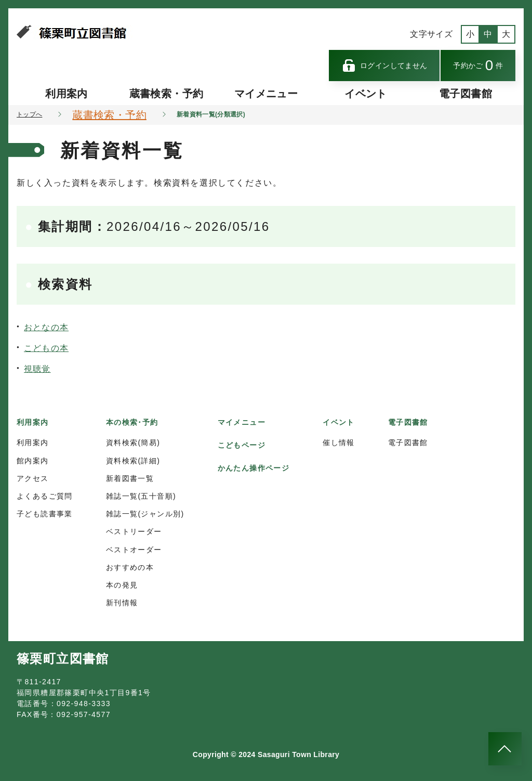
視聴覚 (37, 369)
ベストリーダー (134, 531)
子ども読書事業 (45, 514)
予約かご (478, 65)
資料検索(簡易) (133, 442)
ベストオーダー (134, 550)
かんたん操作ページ (254, 468)
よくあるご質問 (45, 496)
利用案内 (66, 94)
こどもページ (242, 445)
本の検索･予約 (132, 422)
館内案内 (33, 461)
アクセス (33, 478)
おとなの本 (46, 327)
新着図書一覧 (130, 478)
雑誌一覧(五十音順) (141, 496)
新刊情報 (122, 603)
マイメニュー (266, 94)
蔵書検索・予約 (166, 94)
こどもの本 (46, 348)
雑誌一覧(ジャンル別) (145, 514)
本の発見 (122, 585)
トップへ (29, 114)
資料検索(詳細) (133, 461)
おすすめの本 (130, 567)
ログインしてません (384, 66)
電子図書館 (465, 94)
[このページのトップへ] (505, 749)
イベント (365, 94)
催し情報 (339, 442)
